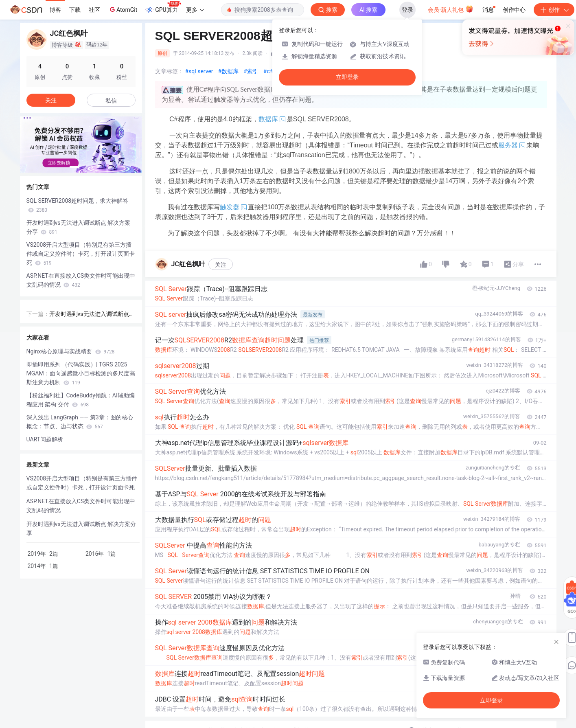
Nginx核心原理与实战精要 (71, 351)
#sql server (199, 71)
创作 (554, 10)
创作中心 (514, 10)
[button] (74, 167)
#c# (268, 71)
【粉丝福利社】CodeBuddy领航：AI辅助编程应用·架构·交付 (81, 400)
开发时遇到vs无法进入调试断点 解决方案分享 (78, 227)
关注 (221, 265)
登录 (407, 10)
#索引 (251, 71)
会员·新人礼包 (450, 9)
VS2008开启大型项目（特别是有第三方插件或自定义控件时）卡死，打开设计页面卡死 (81, 254)
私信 (111, 101)
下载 (75, 10)
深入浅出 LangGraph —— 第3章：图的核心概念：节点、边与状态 (80, 422)
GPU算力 (163, 7)
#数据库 (229, 71)
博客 (55, 10)
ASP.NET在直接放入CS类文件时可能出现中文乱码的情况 (81, 280)
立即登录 (347, 77)
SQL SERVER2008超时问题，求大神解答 (78, 205)
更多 (195, 10)
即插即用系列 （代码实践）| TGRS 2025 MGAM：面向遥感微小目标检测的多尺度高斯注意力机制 (81, 373)
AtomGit (123, 9)
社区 (94, 10)
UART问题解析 (45, 439)
